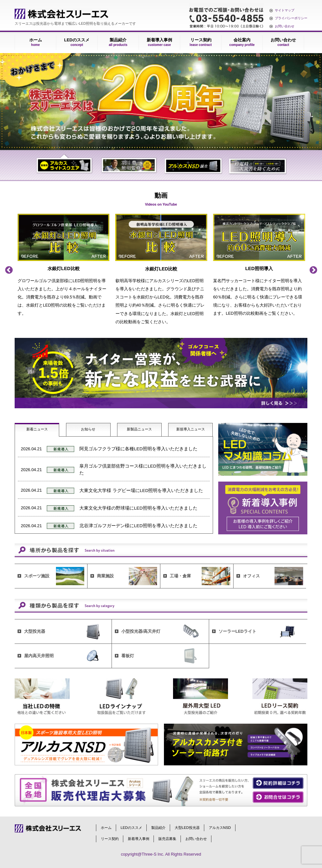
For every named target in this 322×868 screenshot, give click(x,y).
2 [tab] (129, 165)
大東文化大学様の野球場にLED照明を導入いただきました (138, 508)
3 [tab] (193, 165)
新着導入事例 (159, 42)
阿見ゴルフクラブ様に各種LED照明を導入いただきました (138, 449)
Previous (9, 270)
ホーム (36, 42)
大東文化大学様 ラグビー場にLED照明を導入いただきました (141, 491)
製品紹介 (118, 42)
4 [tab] (257, 165)
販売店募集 (167, 839)
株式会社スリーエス (61, 14)
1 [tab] (65, 165)
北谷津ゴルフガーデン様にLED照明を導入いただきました (138, 526)
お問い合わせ (285, 26)
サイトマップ (285, 10)
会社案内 (242, 42)
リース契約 (201, 42)
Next (313, 270)
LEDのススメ (77, 42)
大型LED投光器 (187, 828)
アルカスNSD (220, 828)
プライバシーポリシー (291, 18)
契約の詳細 (278, 783)
